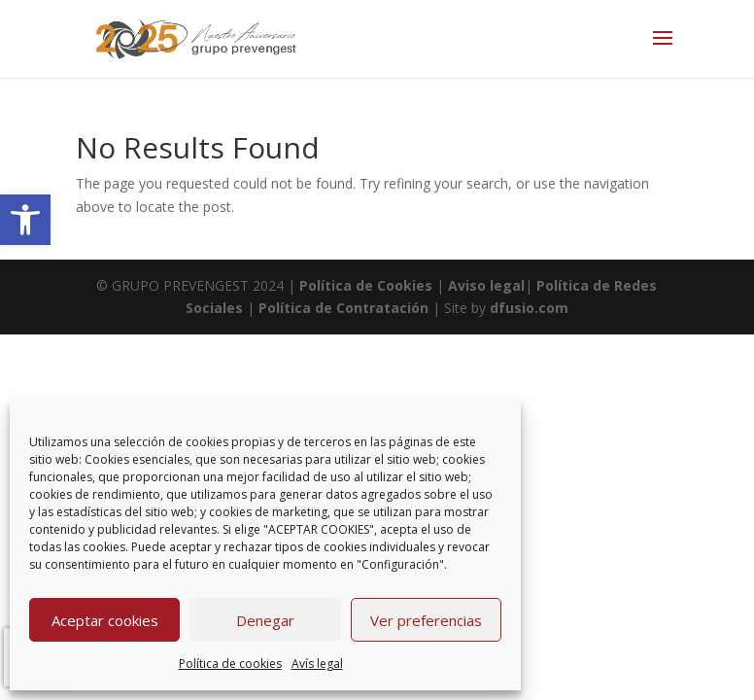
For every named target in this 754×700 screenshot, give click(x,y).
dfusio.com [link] (529, 308)
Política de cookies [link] (230, 664)
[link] (25, 220)
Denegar (265, 620)
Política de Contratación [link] (343, 308)
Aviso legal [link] (484, 285)
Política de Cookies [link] (368, 285)
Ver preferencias (426, 620)
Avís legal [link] (317, 664)
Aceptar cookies (105, 620)
